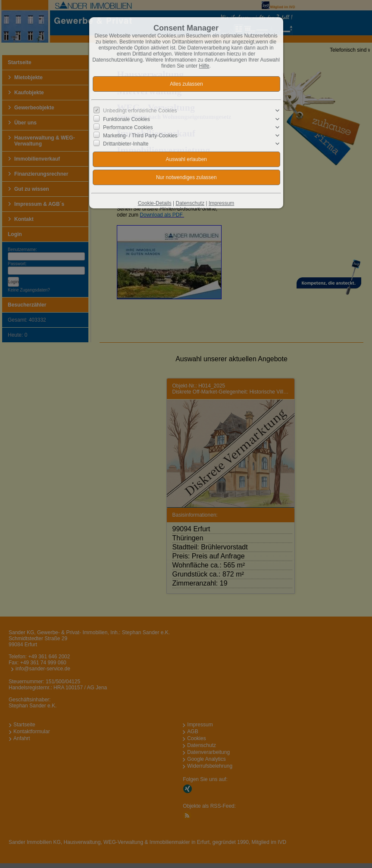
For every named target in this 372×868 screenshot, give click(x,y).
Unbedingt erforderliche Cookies (140, 111)
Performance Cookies (128, 127)
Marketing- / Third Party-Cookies (140, 136)
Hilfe (204, 66)
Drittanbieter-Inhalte (126, 144)
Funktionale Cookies (127, 119)
